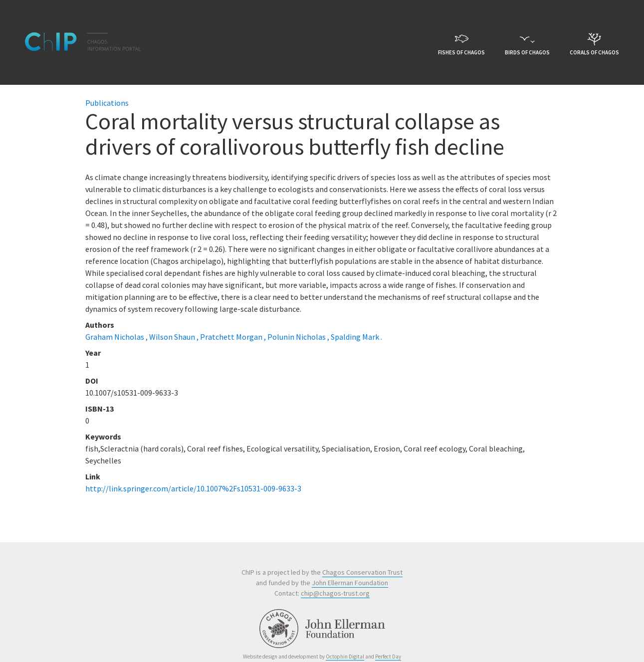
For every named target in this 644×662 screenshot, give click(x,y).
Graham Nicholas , (117, 337)
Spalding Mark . (356, 337)
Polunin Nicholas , (299, 337)
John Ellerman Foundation (350, 583)
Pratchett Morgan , (234, 337)
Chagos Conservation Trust (362, 572)
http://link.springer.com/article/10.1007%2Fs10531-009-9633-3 (193, 488)
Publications (107, 103)
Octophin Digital (345, 657)
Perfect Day (388, 657)
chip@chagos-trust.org (335, 593)
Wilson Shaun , (175, 337)
